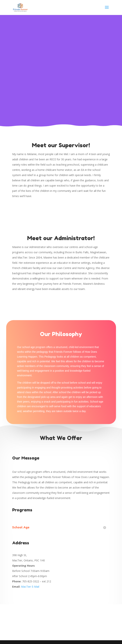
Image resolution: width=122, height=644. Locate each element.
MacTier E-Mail (30, 587)
